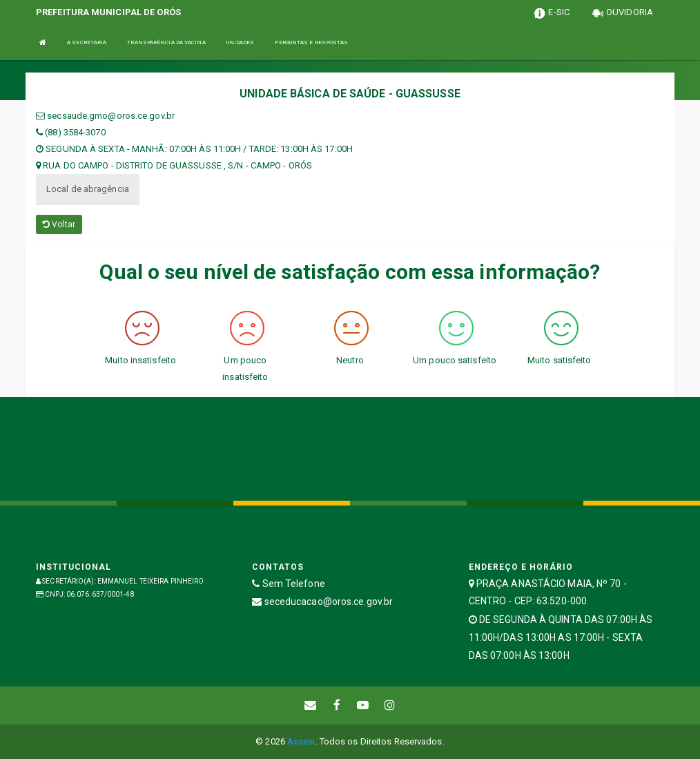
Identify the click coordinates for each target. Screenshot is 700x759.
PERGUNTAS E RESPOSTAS (311, 42)
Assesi (301, 741)
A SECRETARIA (87, 42)
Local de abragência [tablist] (88, 189)
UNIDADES (241, 42)
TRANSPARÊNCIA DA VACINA (166, 42)
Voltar (59, 224)
